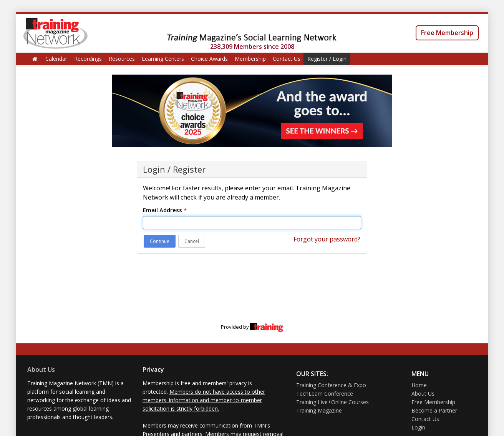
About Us (41, 369)
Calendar (56, 59)
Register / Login (327, 59)
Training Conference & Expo (331, 385)
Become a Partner (434, 410)
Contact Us (287, 59)
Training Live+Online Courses (332, 402)
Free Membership (447, 33)
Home (419, 385)
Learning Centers (163, 59)
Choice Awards (209, 59)
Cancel (192, 241)
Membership (250, 59)
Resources (122, 59)
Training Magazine (319, 410)
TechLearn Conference (325, 394)
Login (418, 427)
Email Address (165, 210)
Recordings (88, 59)
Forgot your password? (327, 239)
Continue (160, 241)
